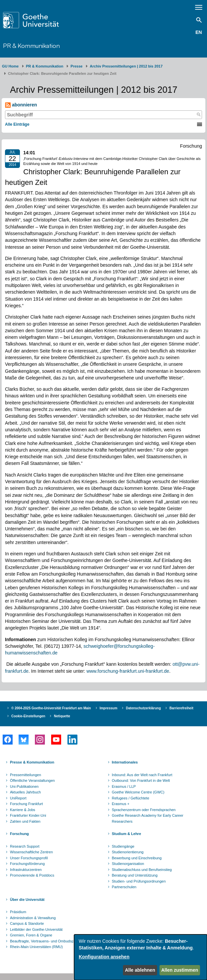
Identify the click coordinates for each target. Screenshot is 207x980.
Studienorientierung (128, 852)
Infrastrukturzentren (26, 870)
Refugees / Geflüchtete (131, 798)
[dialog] (141, 957)
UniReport (18, 798)
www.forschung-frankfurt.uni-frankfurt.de (128, 671)
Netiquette (62, 716)
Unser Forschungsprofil (29, 858)
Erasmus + (121, 804)
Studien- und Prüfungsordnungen (139, 881)
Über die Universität (27, 900)
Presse (76, 66)
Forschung (19, 834)
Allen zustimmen (180, 970)
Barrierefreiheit (181, 708)
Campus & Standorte (27, 923)
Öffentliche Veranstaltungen (32, 780)
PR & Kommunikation (31, 45)
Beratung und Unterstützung (135, 875)
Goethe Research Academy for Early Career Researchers (148, 818)
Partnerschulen (124, 887)
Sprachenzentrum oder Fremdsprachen (144, 810)
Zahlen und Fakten (25, 821)
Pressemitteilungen (26, 775)
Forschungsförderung (27, 864)
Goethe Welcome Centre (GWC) (138, 792)
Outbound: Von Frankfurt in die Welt (141, 780)
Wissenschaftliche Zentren (31, 852)
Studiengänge (123, 846)
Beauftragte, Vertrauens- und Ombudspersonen (49, 941)
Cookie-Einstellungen (28, 716)
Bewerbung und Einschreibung (137, 858)
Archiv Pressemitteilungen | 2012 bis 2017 (126, 66)
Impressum (108, 708)
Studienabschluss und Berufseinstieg (142, 870)
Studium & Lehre (127, 834)
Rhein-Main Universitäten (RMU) (36, 947)
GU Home (10, 66)
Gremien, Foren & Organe (31, 935)
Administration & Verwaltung (33, 918)
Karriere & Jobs (23, 810)
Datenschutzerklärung (143, 708)
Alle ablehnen (140, 970)
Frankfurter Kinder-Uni (28, 815)
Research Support (25, 846)
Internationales (125, 762)
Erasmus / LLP (124, 786)
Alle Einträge (17, 124)
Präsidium (18, 912)
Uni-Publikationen (24, 786)
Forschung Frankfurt (26, 804)
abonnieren (21, 105)
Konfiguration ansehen (104, 957)
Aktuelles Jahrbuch (25, 792)
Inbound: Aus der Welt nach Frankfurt (142, 775)
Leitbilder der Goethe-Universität (36, 929)
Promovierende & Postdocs (32, 875)
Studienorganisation (128, 864)
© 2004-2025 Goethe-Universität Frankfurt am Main (51, 708)
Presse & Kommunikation (32, 762)
